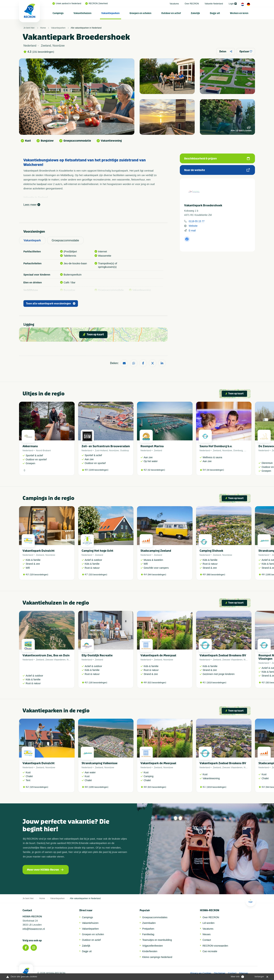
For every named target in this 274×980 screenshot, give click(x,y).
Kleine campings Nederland (157, 957)
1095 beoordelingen (98, 787)
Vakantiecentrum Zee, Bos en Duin (46, 655)
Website (193, 226)
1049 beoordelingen (98, 470)
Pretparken (148, 929)
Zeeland (158, 450)
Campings (58, 13)
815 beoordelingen (157, 683)
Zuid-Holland (101, 450)
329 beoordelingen (39, 575)
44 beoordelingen (215, 470)
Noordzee (114, 450)
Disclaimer (220, 973)
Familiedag (148, 934)
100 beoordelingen (98, 683)
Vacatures (174, 4)
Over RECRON (192, 4)
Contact (207, 940)
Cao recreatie (210, 951)
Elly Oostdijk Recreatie (97, 655)
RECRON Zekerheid (96, 4)
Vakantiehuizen (82, 13)
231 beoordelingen (43, 52)
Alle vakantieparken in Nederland (86, 28)
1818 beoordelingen (216, 683)
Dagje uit (215, 13)
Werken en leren (239, 13)
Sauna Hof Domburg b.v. (216, 446)
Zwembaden (149, 923)
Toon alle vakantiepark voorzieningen (51, 304)
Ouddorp (125, 450)
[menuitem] (58, 13)
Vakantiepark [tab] (32, 240)
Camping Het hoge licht (97, 551)
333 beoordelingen (98, 575)
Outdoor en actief (171, 13)
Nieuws (207, 934)
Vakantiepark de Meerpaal (158, 655)
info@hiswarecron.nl (34, 929)
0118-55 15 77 (197, 221)
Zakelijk (195, 13)
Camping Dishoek (211, 551)
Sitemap (244, 973)
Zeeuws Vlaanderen (55, 660)
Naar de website (217, 170)
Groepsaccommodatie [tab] (65, 240)
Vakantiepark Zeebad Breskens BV (223, 655)
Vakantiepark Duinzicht (39, 551)
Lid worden (209, 923)
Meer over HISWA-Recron (45, 870)
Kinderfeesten (150, 951)
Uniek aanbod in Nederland (67, 4)
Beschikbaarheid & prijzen (217, 159)
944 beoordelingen (157, 575)
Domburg (238, 450)
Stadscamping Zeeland (156, 551)
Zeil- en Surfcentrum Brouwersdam (106, 446)
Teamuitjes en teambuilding (157, 940)
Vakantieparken (110, 13)
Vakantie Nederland (214, 4)
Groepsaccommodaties (155, 917)
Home (43, 28)
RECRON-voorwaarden (215, 946)
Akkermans (30, 446)
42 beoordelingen (156, 470)
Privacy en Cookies (201, 973)
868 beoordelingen (216, 575)
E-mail (192, 231)
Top (250, 901)
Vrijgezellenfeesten (153, 946)
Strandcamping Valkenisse (100, 763)
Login (233, 4)
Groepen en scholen (140, 13)
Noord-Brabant (43, 450)
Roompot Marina (152, 446)
